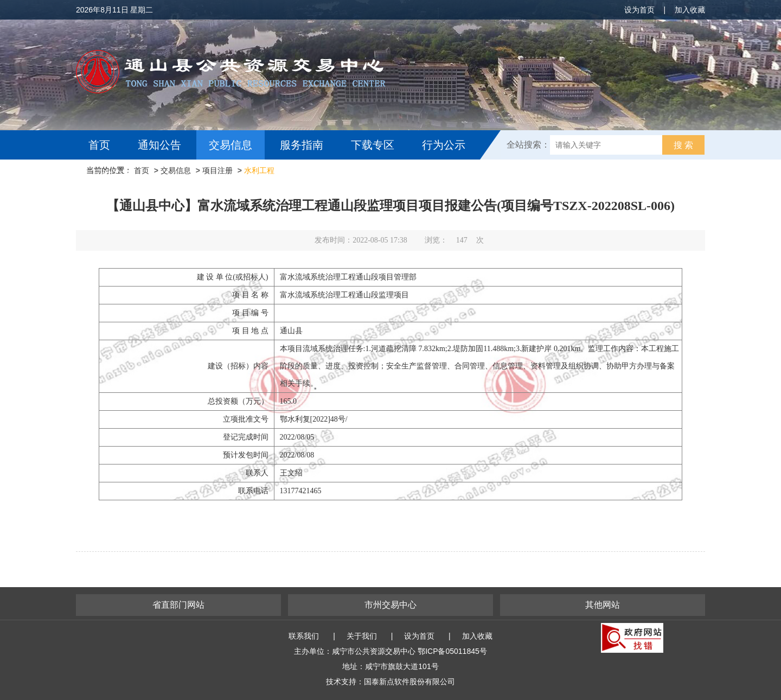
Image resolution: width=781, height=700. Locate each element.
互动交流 (113, 174)
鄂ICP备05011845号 (452, 651)
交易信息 (231, 145)
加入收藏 (690, 10)
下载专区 (373, 145)
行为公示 (444, 145)
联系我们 (304, 636)
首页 (99, 145)
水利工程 (259, 170)
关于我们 (362, 636)
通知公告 (159, 145)
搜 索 (683, 145)
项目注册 (217, 170)
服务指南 (302, 145)
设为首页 (639, 10)
